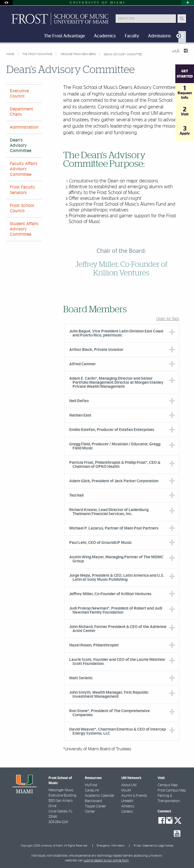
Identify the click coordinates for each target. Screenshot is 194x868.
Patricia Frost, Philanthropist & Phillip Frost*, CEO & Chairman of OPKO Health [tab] (115, 465)
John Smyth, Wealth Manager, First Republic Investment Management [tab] (109, 694)
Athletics (128, 806)
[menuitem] (182, 37)
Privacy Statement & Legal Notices (154, 846)
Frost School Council (22, 208)
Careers (127, 812)
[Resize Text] (176, 51)
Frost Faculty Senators (22, 190)
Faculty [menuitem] (132, 36)
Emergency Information (111, 846)
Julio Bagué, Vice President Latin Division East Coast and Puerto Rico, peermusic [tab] (116, 333)
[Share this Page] (186, 51)
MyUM (126, 790)
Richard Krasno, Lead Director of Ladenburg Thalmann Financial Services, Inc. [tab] (109, 512)
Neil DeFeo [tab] (79, 401)
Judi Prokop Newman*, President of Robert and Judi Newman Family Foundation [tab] (116, 610)
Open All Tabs (168, 319)
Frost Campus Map (172, 790)
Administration (24, 127)
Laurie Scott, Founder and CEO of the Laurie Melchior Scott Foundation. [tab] (117, 662)
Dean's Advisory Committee (123, 54)
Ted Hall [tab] (76, 495)
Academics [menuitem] (105, 36)
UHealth (127, 801)
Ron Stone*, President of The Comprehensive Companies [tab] (110, 713)
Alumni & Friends (134, 796)
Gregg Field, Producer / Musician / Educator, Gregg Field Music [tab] (115, 446)
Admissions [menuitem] (159, 36)
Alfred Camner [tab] (82, 364)
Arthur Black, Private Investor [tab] (96, 350)
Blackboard (93, 801)
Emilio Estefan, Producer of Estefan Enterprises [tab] (112, 430)
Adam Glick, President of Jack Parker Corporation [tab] (114, 481)
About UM (129, 785)
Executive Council (19, 94)
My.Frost (91, 785)
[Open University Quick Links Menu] (188, 3)
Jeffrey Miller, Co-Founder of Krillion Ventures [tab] (110, 594)
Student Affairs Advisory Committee (24, 229)
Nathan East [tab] (80, 415)
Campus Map (168, 785)
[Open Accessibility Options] (6, 3)
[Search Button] (182, 19)
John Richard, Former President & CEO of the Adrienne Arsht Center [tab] (118, 629)
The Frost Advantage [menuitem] (64, 36)
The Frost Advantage (38, 54)
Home (11, 54)
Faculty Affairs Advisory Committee (24, 169)
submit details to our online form (106, 861)
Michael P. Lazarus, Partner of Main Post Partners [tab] (114, 528)
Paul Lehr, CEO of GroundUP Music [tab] (101, 543)
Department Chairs (21, 112)
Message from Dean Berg (79, 54)
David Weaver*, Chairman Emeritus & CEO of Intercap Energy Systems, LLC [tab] (117, 731)
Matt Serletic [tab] (81, 678)
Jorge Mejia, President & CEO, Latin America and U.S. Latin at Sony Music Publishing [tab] (117, 577)
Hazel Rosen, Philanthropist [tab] (94, 645)
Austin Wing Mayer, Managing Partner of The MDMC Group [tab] (116, 559)
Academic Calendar (100, 796)
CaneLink (92, 790)
